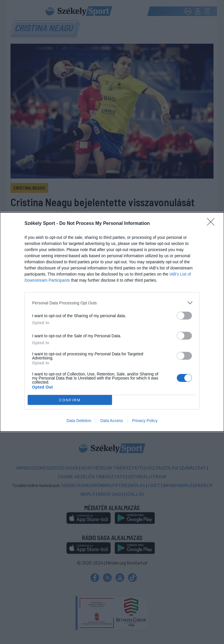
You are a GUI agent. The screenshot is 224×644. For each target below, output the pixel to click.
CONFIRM (70, 400)
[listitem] (112, 303)
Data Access (112, 421)
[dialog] (112, 322)
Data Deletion (79, 421)
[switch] (184, 316)
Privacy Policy (145, 421)
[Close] (213, 224)
